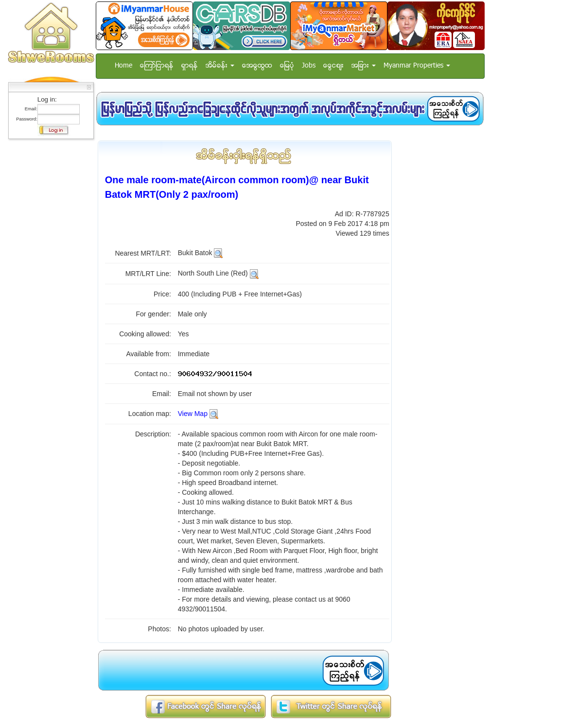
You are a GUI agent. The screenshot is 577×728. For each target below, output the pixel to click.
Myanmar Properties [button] (417, 66)
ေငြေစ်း (333, 66)
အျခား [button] (364, 66)
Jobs (309, 66)
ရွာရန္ (190, 66)
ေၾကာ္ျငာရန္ (157, 66)
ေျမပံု (287, 66)
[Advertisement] (48, 289)
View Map (193, 414)
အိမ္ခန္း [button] (220, 66)
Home (123, 66)
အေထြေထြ (257, 66)
